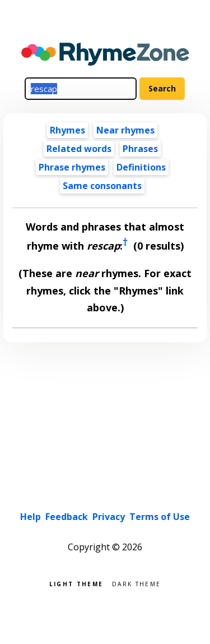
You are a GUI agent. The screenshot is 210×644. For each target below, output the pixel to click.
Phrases (140, 149)
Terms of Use (160, 517)
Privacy (109, 517)
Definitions (141, 167)
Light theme (76, 583)
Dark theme (136, 583)
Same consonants (102, 186)
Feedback (67, 517)
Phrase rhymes (72, 167)
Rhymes (67, 130)
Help (31, 517)
